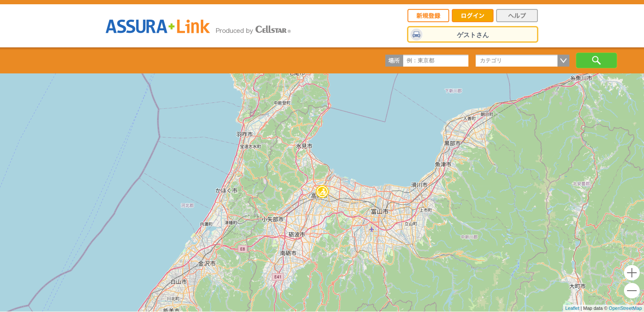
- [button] (632, 291)
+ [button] (632, 273)
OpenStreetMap (625, 308)
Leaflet (572, 308)
